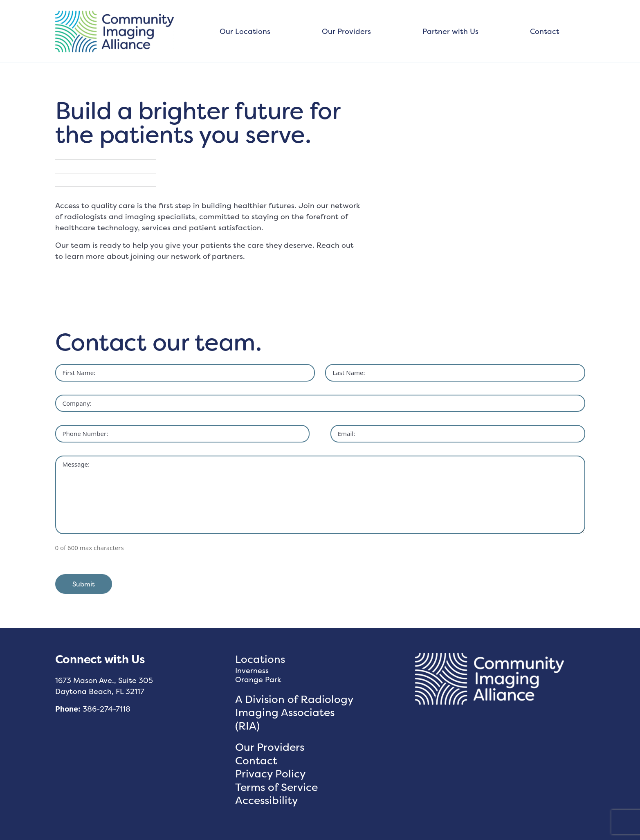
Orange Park (258, 679)
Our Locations (245, 31)
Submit (84, 584)
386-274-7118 (107, 709)
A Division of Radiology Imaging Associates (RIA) (294, 712)
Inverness (252, 670)
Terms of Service (276, 787)
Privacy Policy (270, 774)
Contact (545, 31)
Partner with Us (450, 31)
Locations (260, 659)
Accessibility (266, 800)
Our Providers (346, 31)
